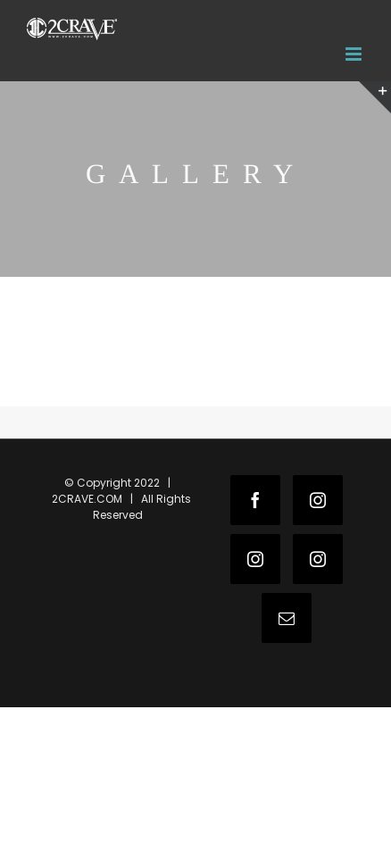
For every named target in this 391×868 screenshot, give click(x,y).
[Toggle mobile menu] (355, 54)
